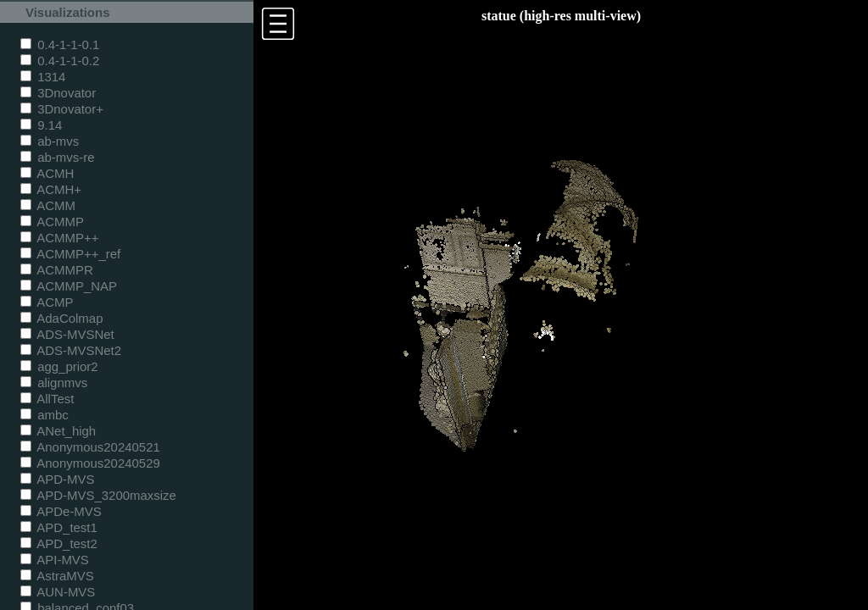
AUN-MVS (58, 592)
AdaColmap (61, 318)
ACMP (47, 302)
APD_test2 (59, 543)
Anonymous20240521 (90, 447)
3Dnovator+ (62, 109)
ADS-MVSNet (67, 334)
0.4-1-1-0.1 (60, 44)
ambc (45, 415)
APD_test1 (59, 527)
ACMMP (52, 222)
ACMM (48, 205)
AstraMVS (57, 576)
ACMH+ (51, 189)
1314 (43, 77)
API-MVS (55, 560)
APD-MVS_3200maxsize (98, 495)
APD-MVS (57, 479)
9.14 (41, 125)
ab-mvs (50, 141)
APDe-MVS (61, 511)
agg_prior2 (59, 366)
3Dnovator (58, 93)
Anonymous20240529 (90, 463)
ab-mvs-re (57, 157)
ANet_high (58, 431)
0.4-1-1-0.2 (60, 61)
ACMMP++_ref (70, 254)
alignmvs (54, 383)
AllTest (47, 399)
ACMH (47, 173)
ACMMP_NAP (69, 286)
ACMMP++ (59, 238)
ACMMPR (57, 270)
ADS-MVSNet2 (71, 350)
